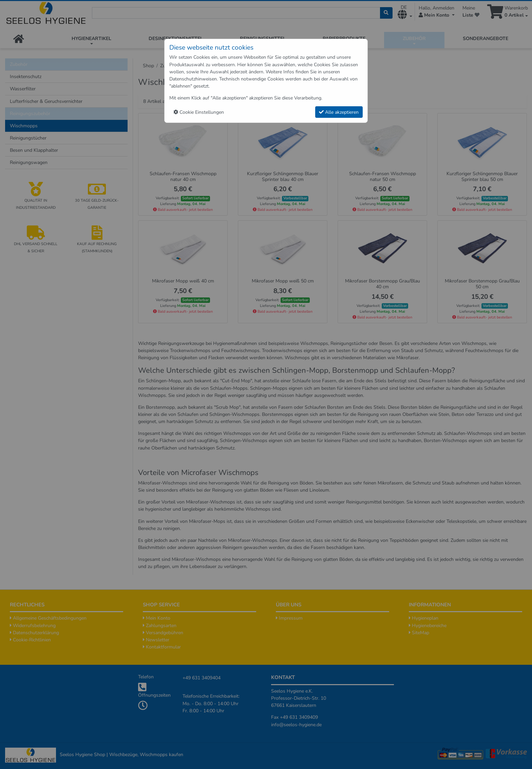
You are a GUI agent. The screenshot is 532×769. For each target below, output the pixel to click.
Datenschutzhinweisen (193, 79)
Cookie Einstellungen (199, 112)
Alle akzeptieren (339, 112)
